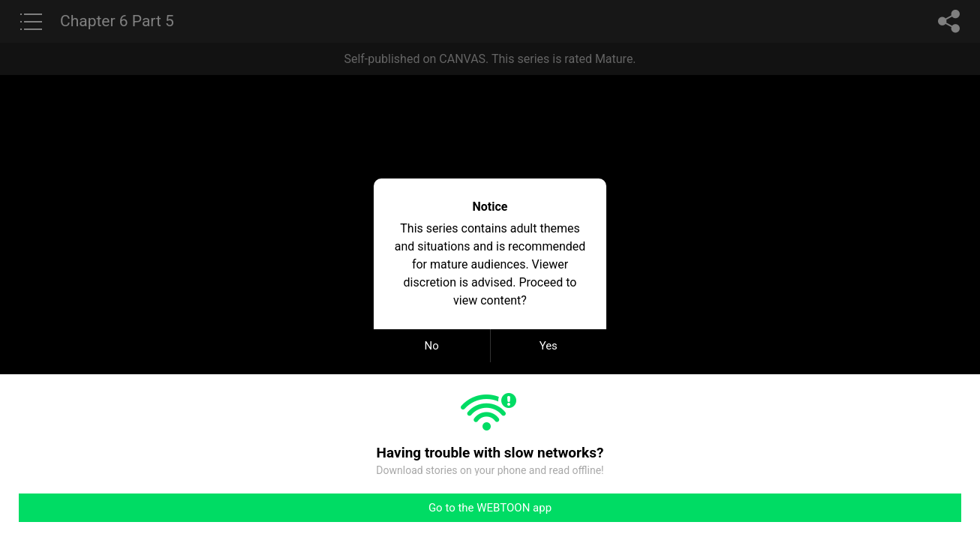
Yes (549, 346)
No (432, 346)
